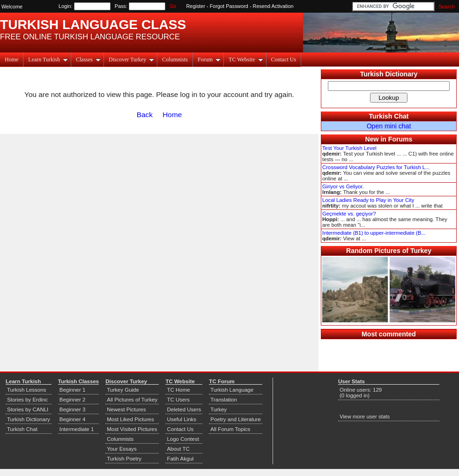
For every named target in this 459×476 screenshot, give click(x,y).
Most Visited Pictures (132, 429)
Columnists (175, 59)
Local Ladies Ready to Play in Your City (368, 200)
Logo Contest (183, 439)
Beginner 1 (73, 390)
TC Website (246, 59)
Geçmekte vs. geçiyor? (349, 214)
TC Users (178, 400)
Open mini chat (389, 126)
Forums (400, 139)
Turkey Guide (123, 390)
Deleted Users (184, 409)
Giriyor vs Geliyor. (343, 186)
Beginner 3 (73, 409)
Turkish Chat (389, 116)
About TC (178, 449)
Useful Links (181, 419)
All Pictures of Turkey (132, 400)
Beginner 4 (73, 419)
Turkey (218, 409)
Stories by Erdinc (27, 400)
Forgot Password (229, 6)
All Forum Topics (230, 429)
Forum (209, 59)
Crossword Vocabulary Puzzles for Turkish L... (376, 167)
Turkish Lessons (26, 390)
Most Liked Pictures (130, 419)
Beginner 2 (73, 400)
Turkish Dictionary (389, 74)
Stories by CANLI (28, 409)
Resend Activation (273, 6)
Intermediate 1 (77, 429)
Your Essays (122, 449)
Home (11, 59)
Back (145, 115)
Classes (88, 59)
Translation (224, 400)
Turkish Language (232, 390)
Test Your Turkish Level (349, 148)
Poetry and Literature (236, 419)
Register (196, 6)
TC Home (178, 390)
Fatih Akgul (180, 459)
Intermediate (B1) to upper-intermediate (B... (374, 233)
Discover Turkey (131, 59)
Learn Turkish (48, 59)
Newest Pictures (126, 409)
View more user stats (365, 416)
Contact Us (284, 59)
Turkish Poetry (124, 459)
